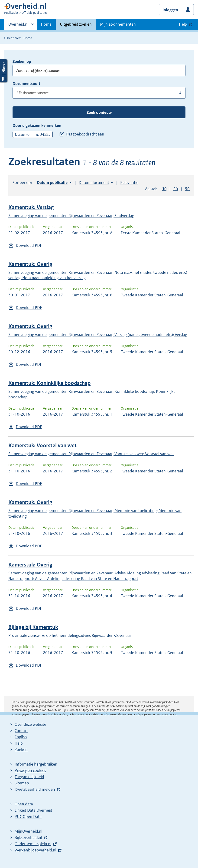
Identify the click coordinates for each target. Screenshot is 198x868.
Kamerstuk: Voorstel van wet (42, 446)
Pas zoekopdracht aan (85, 134)
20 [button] (176, 189)
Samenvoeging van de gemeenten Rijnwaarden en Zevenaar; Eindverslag (71, 216)
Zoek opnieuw (99, 112)
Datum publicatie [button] (52, 183)
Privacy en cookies (30, 770)
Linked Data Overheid (33, 810)
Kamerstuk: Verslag (31, 207)
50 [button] (187, 189)
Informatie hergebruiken (36, 764)
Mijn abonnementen (118, 24)
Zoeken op (22, 61)
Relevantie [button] (129, 183)
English (21, 737)
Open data (24, 804)
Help (19, 743)
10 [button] (164, 189)
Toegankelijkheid (29, 777)
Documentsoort (26, 84)
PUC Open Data (28, 817)
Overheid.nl (18, 26)
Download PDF (29, 245)
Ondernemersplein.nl (33, 844)
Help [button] (183, 24)
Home (46, 24)
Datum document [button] (94, 183)
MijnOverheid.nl (28, 831)
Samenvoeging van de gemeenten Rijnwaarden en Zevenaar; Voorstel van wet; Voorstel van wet (91, 454)
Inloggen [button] (170, 10)
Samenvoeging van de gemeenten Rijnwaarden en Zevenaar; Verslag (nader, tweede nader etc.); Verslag (98, 335)
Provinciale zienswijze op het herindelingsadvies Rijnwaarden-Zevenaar (70, 635)
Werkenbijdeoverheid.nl (35, 850)
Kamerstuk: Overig (30, 264)
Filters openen (4, 177)
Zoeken (21, 749)
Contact (21, 731)
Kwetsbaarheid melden (35, 789)
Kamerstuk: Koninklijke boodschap (49, 383)
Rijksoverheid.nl (28, 837)
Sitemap (22, 783)
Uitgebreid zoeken (76, 24)
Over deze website (30, 724)
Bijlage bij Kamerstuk (33, 627)
